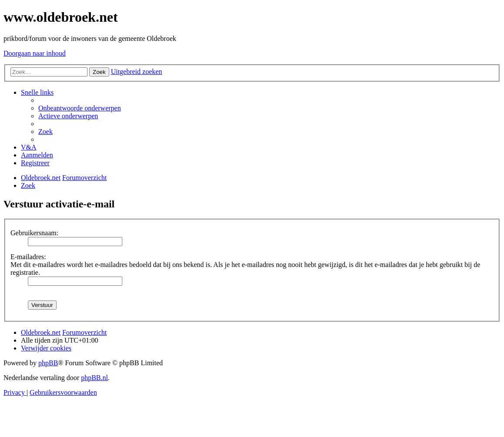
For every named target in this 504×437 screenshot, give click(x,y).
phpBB (48, 363)
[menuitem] (80, 108)
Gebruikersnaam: (34, 233)
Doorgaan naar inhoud (35, 53)
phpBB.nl (94, 378)
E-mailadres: (28, 257)
